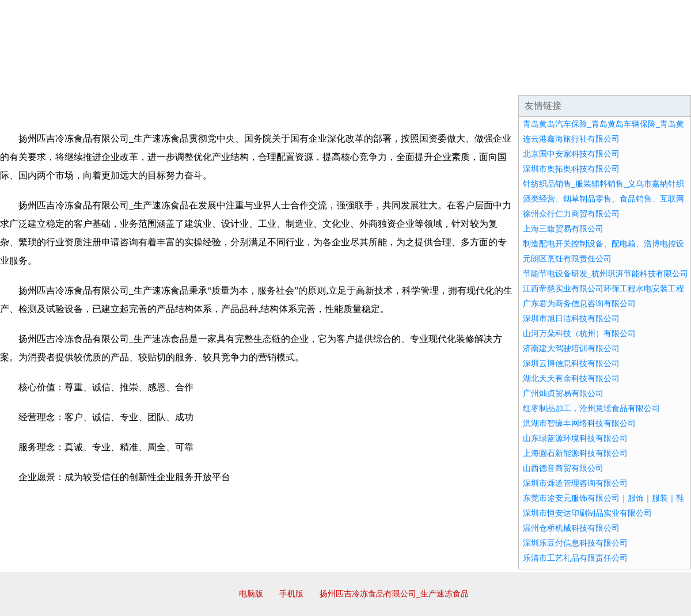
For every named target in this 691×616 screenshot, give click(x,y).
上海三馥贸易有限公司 (563, 229)
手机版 (291, 594)
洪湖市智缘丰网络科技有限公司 (579, 423)
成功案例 (313, 81)
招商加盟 (382, 81)
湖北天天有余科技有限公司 (571, 379)
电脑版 (251, 594)
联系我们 (521, 81)
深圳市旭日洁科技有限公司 (571, 319)
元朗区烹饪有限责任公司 (567, 259)
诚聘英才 (451, 81)
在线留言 (659, 81)
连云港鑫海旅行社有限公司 (571, 139)
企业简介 (106, 81)
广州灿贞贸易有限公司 (563, 393)
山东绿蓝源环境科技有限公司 (575, 438)
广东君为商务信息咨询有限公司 (579, 304)
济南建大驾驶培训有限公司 (571, 349)
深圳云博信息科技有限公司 (571, 364)
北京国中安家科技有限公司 (571, 154)
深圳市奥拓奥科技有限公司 (571, 169)
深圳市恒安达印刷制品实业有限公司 (587, 513)
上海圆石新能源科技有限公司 (575, 453)
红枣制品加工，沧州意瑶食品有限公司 (591, 408)
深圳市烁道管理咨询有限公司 (575, 483)
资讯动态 (590, 81)
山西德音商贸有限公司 (563, 468)
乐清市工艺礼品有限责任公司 (575, 558)
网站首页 (37, 81)
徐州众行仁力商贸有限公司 (571, 214)
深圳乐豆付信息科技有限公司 (575, 543)
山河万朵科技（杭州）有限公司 (579, 334)
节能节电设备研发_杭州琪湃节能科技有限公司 (605, 274)
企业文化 (175, 81)
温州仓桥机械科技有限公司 (571, 528)
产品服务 (244, 81)
